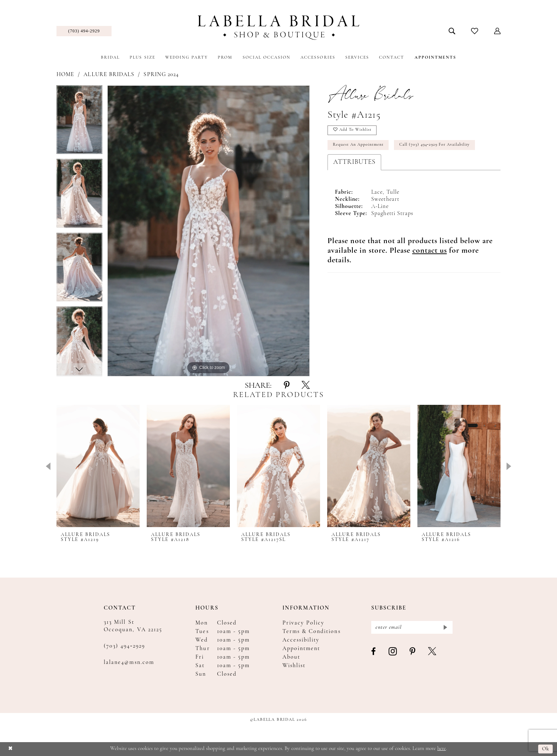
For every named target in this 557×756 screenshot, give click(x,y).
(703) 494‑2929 (124, 646)
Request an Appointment (359, 146)
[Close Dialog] (10, 749)
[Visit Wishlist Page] (475, 31)
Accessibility (301, 640)
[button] (497, 31)
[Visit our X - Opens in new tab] (432, 652)
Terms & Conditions (312, 632)
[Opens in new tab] (430, 251)
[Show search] (452, 31)
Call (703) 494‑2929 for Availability (436, 146)
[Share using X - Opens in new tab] (306, 386)
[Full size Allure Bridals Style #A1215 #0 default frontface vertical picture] (209, 231)
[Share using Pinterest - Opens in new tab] (287, 386)
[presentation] (98, 466)
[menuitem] (84, 31)
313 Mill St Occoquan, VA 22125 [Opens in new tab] (133, 626)
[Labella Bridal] (279, 28)
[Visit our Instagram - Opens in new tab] (393, 652)
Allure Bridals (109, 75)
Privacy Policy (304, 623)
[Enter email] (412, 628)
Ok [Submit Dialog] (546, 749)
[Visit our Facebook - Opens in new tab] (374, 652)
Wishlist (294, 666)
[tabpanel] (79, 122)
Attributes (354, 163)
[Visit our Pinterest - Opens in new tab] (413, 652)
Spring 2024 (161, 75)
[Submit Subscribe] (445, 628)
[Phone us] (84, 31)
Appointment (301, 649)
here (442, 749)
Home (65, 75)
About (291, 657)
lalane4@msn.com (129, 663)
